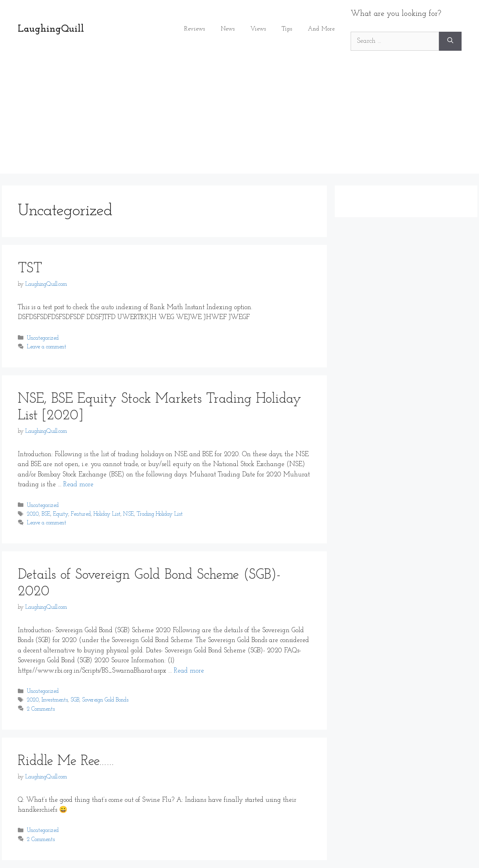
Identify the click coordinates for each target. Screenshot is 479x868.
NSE (129, 514)
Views (258, 29)
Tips (287, 29)
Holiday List (107, 514)
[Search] (450, 41)
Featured (81, 514)
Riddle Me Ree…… (66, 762)
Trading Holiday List (160, 514)
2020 (33, 514)
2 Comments (41, 709)
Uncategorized (43, 338)
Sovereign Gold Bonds (105, 701)
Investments (55, 701)
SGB (75, 701)
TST (30, 269)
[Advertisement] (240, 118)
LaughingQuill (51, 29)
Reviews (195, 29)
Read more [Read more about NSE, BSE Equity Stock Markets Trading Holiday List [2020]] (78, 485)
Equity (61, 514)
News (228, 29)
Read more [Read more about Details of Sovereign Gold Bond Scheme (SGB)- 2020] (189, 671)
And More (321, 29)
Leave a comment (47, 347)
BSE (46, 514)
